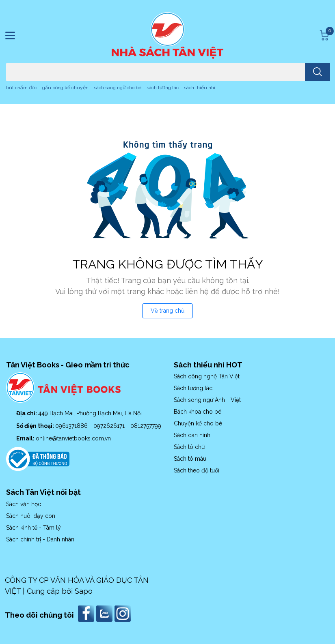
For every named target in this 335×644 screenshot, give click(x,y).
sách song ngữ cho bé (118, 88)
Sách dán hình (192, 435)
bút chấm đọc (22, 88)
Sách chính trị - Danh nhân (40, 539)
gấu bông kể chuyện (65, 88)
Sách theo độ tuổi (197, 470)
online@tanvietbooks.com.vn (73, 438)
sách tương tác (163, 88)
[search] (318, 72)
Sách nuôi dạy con (31, 516)
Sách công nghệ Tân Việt (207, 376)
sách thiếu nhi (200, 88)
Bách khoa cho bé (198, 412)
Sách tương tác (193, 388)
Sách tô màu (190, 459)
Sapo (84, 591)
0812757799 (146, 426)
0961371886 (72, 426)
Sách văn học (24, 504)
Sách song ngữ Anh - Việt (207, 400)
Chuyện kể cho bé (198, 423)
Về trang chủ (167, 311)
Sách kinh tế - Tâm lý (33, 528)
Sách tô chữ (189, 447)
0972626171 (110, 426)
